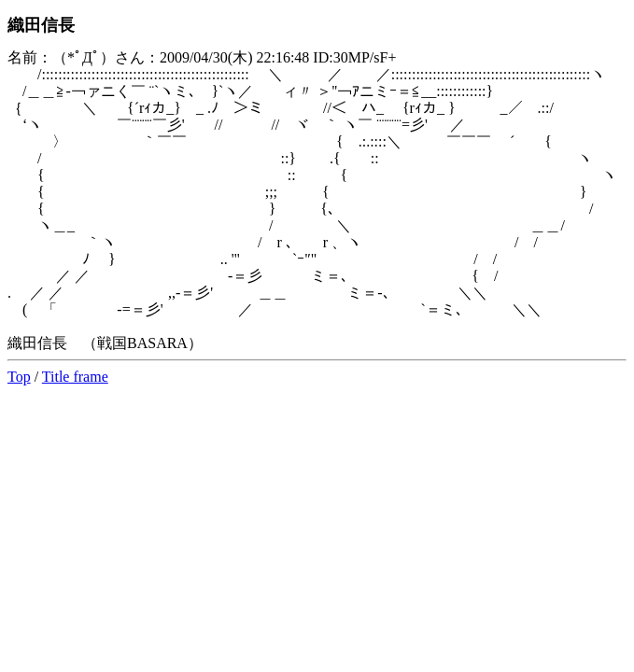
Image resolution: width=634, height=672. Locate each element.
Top (19, 377)
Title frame (75, 377)
